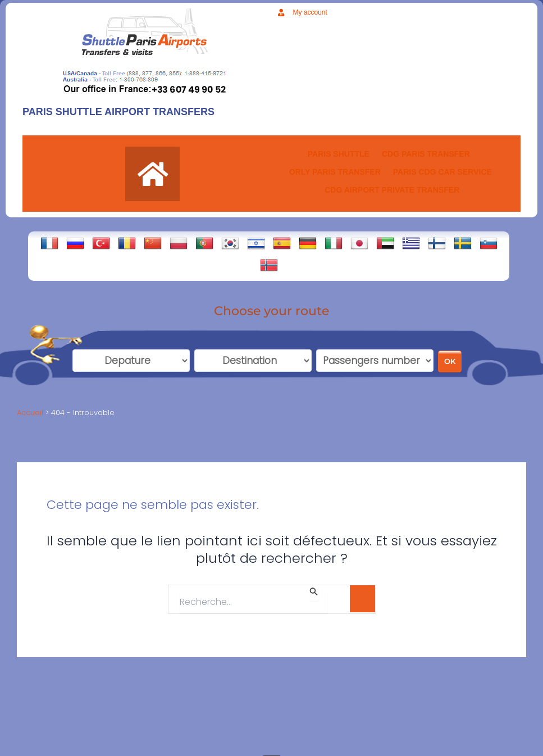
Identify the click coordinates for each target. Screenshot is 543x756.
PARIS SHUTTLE (339, 154)
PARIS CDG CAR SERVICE (442, 172)
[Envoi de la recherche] (314, 595)
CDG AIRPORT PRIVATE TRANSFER (392, 190)
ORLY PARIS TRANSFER (335, 172)
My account (310, 12)
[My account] (281, 13)
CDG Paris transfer (426, 154)
